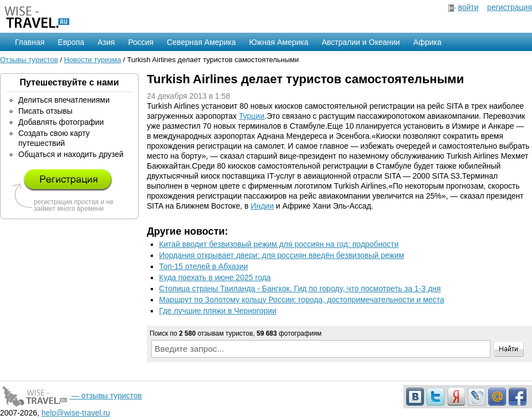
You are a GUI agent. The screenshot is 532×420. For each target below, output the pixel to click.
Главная (30, 42)
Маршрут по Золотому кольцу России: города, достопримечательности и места (302, 300)
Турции (252, 116)
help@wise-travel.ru (76, 413)
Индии (262, 206)
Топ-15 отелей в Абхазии (203, 266)
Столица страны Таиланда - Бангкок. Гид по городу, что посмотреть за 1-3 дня (300, 289)
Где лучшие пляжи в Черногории (218, 311)
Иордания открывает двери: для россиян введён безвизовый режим (282, 255)
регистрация (510, 7)
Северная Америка (201, 42)
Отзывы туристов (29, 60)
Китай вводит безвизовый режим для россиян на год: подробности (279, 244)
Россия (141, 42)
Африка (428, 42)
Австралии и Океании (361, 42)
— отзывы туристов (71, 396)
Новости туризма (92, 60)
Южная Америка (278, 42)
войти (468, 7)
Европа (71, 42)
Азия (106, 42)
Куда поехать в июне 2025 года (215, 277)
